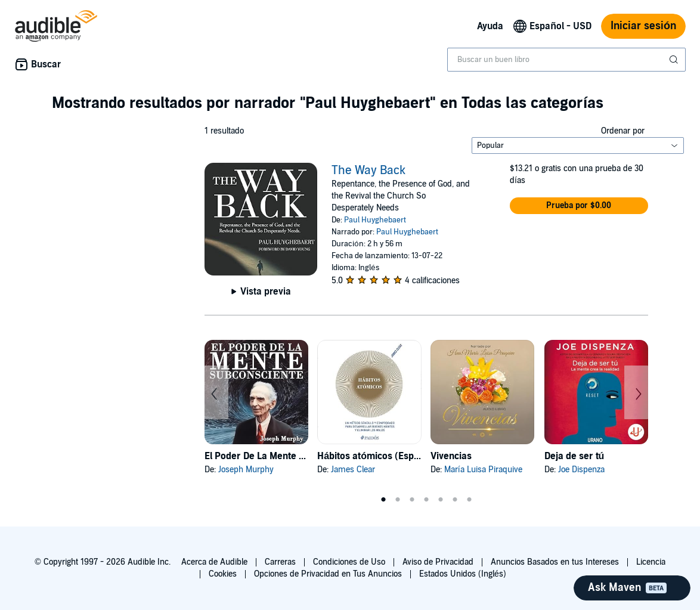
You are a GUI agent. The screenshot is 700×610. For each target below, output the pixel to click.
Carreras (280, 562)
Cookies (223, 574)
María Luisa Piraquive (483, 470)
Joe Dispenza (581, 470)
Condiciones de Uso (349, 562)
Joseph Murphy (246, 470)
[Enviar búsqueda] (675, 60)
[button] (579, 206)
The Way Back (368, 171)
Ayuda (490, 26)
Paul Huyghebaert (375, 220)
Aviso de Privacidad (438, 562)
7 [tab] (469, 500)
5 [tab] (441, 500)
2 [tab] (398, 500)
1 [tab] (383, 500)
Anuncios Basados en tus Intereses (555, 562)
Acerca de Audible (214, 562)
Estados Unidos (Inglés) (463, 574)
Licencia (651, 562)
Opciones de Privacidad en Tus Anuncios (328, 574)
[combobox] (566, 60)
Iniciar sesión (643, 26)
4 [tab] (426, 500)
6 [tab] (455, 500)
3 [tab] (412, 500)
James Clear (353, 470)
